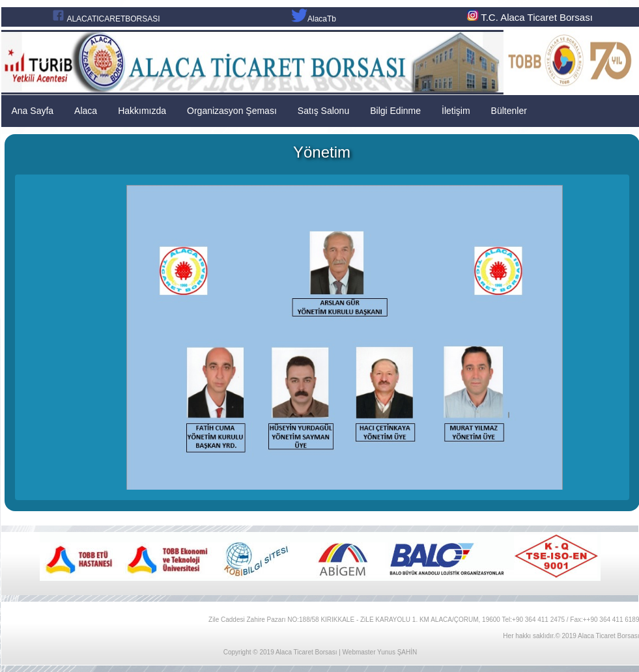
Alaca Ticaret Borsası (306, 652)
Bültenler (509, 111)
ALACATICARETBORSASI (113, 19)
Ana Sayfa (33, 111)
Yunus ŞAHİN (397, 652)
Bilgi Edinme (395, 111)
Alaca (86, 111)
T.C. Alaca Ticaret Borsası (529, 17)
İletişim (456, 111)
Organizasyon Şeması (232, 111)
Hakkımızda (142, 111)
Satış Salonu (323, 111)
